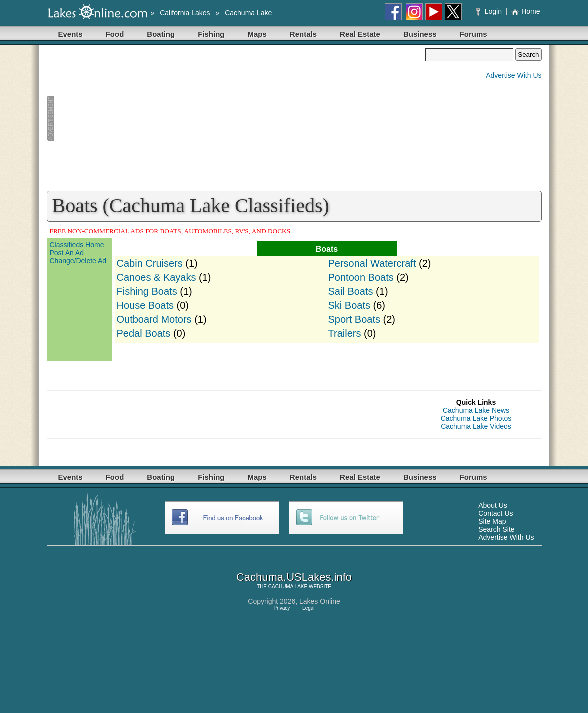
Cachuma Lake (248, 13)
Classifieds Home (77, 245)
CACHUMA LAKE (288, 587)
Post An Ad (67, 253)
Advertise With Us (514, 75)
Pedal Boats (144, 333)
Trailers (345, 333)
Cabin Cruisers (150, 263)
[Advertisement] (236, 118)
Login (490, 11)
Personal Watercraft (372, 263)
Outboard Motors (154, 319)
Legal (308, 608)
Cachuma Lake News (476, 410)
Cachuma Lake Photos (476, 418)
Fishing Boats (147, 291)
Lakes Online (320, 601)
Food (115, 34)
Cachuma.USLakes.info (294, 577)
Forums (474, 34)
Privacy (281, 608)
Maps (257, 34)
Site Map (492, 521)
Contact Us (496, 513)
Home (526, 11)
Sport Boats (355, 319)
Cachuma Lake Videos (476, 426)
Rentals (303, 34)
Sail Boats (351, 291)
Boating (161, 34)
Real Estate (360, 34)
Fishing (211, 34)
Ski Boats (349, 305)
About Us (493, 505)
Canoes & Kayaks (156, 277)
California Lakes (185, 13)
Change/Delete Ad (78, 261)
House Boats (145, 305)
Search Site (496, 529)
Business (420, 34)
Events (70, 34)
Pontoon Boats (361, 277)
